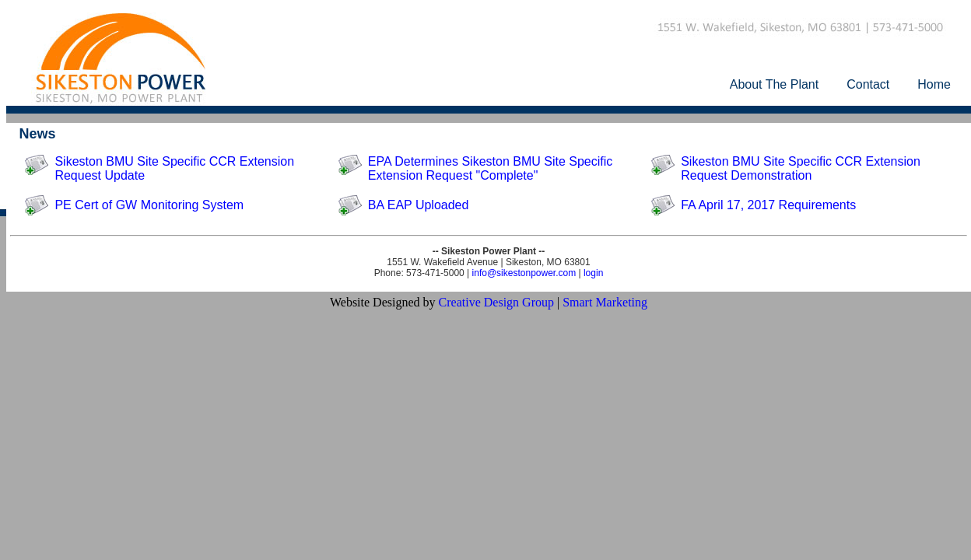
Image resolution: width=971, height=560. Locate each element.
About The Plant (774, 84)
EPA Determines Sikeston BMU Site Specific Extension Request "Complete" (491, 168)
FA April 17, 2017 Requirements (768, 205)
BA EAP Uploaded (419, 205)
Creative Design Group (496, 302)
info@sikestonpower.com (524, 273)
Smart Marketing (605, 302)
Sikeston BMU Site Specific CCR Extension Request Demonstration (801, 168)
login (593, 273)
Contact (868, 84)
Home (934, 84)
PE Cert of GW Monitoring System (149, 205)
